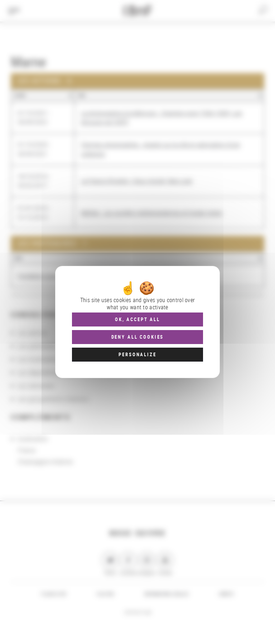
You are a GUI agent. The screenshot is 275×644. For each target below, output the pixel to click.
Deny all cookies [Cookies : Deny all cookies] (138, 337)
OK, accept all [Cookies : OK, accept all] (137, 319)
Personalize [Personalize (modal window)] (137, 354)
